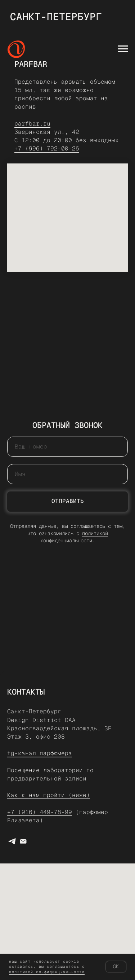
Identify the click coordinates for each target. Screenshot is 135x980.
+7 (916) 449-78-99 (40, 812)
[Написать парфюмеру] (12, 841)
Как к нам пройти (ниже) (49, 795)
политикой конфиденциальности (74, 537)
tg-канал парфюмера (40, 753)
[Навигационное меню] (123, 49)
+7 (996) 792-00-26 (47, 148)
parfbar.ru (32, 124)
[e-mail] (23, 841)
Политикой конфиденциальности (47, 972)
